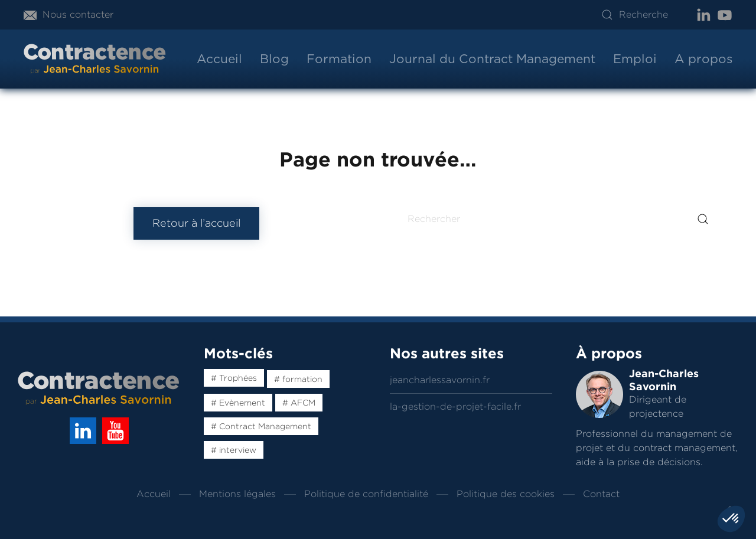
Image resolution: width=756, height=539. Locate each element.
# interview (234, 450)
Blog (274, 59)
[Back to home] (95, 59)
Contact (601, 494)
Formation (339, 59)
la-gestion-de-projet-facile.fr (455, 406)
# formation (298, 379)
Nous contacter (69, 14)
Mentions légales (237, 494)
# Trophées (234, 378)
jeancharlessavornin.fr (440, 380)
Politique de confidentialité (366, 494)
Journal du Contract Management (492, 59)
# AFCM (299, 403)
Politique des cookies (506, 494)
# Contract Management (261, 426)
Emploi (635, 59)
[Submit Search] (703, 219)
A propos (703, 59)
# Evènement (238, 403)
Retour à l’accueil (196, 223)
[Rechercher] (560, 219)
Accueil (219, 59)
